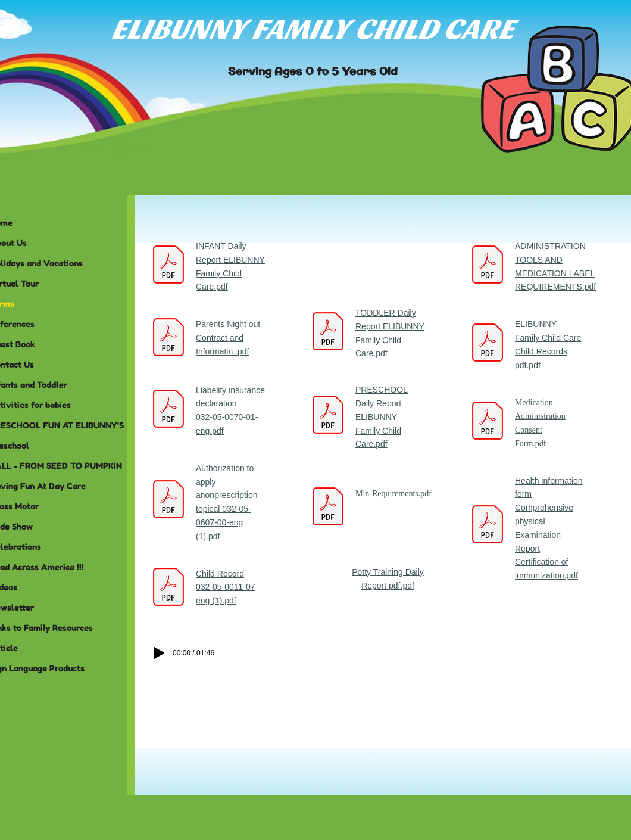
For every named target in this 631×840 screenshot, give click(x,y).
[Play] (159, 653)
